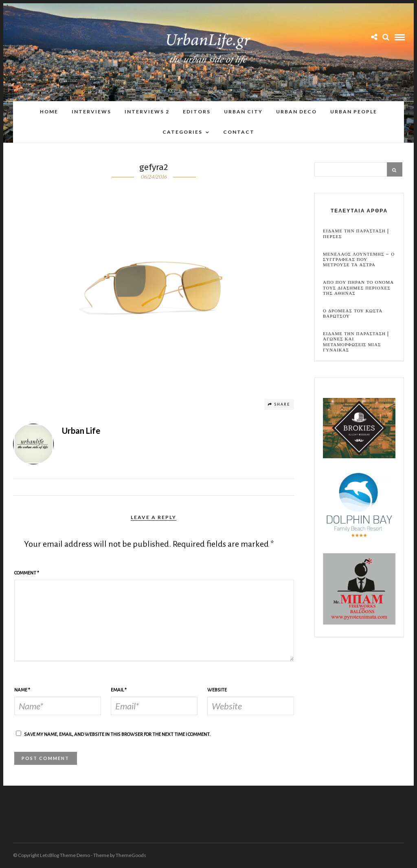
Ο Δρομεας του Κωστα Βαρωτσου (353, 314)
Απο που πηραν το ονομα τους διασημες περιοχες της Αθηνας (358, 288)
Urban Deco (296, 112)
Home (49, 112)
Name (22, 690)
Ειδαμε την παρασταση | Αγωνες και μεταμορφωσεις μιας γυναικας (356, 342)
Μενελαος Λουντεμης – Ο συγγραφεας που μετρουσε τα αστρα (359, 260)
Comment (27, 573)
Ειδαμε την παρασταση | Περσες (356, 234)
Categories (182, 132)
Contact (239, 132)
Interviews (91, 112)
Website (217, 690)
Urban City (243, 112)
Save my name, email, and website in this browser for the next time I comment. (117, 734)
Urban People (354, 112)
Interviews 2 (147, 112)
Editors (197, 112)
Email (119, 690)
